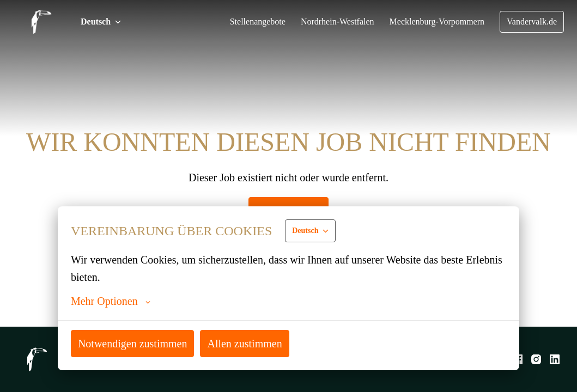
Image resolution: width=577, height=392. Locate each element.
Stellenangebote (244, 22)
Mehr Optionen (111, 301)
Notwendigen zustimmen (136, 343)
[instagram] (536, 359)
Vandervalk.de (531, 22)
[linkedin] (555, 359)
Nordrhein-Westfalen (329, 22)
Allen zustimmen (252, 343)
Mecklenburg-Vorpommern (432, 22)
